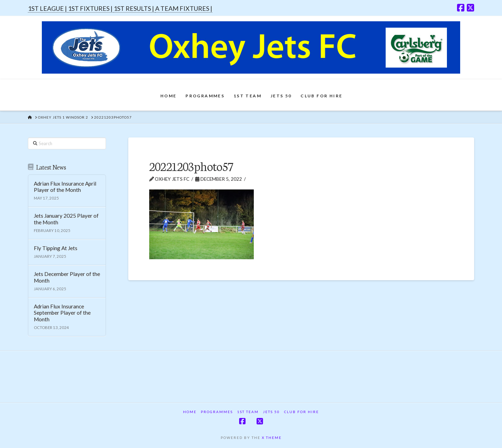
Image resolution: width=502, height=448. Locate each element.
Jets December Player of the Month (67, 277)
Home (190, 412)
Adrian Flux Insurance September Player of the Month (62, 313)
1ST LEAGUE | (48, 8)
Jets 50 (271, 412)
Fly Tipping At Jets (56, 248)
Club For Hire (302, 412)
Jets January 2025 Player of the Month (66, 219)
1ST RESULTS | (134, 8)
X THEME (272, 438)
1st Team (248, 412)
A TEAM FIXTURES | (184, 8)
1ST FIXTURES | (91, 8)
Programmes (217, 412)
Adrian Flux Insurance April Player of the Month (65, 187)
